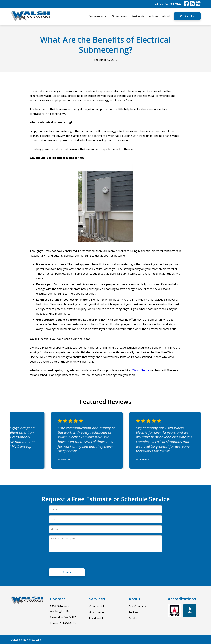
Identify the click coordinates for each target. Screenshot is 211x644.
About (166, 16)
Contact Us (187, 16)
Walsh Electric (141, 370)
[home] (30, 16)
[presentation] (74, 561)
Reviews (134, 612)
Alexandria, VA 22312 (63, 617)
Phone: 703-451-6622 (63, 623)
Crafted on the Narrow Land (26, 640)
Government (120, 16)
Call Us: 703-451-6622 (168, 4)
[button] (99, 16)
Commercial (96, 606)
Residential (138, 16)
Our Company (137, 606)
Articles (154, 16)
